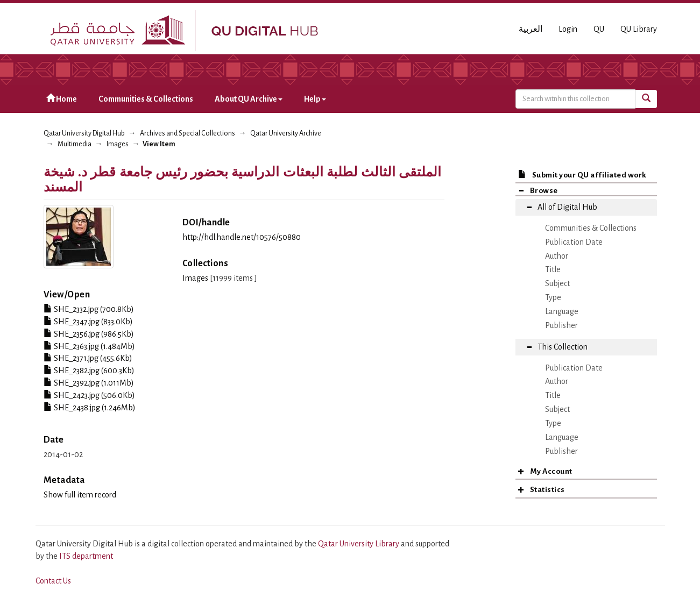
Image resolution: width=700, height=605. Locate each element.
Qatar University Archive (286, 133)
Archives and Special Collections (188, 133)
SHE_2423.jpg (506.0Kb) (89, 395)
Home (62, 99)
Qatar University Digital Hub (84, 133)
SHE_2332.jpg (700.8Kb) (89, 309)
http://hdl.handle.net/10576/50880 (242, 237)
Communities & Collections (146, 99)
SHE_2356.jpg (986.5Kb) (89, 334)
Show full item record (80, 495)
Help (315, 99)
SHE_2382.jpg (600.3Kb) (89, 371)
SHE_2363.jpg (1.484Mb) (89, 346)
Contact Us (53, 581)
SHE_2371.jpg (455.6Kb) (88, 358)
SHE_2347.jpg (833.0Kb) (88, 322)
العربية (531, 29)
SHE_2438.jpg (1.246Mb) (90, 408)
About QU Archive (249, 99)
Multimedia (75, 144)
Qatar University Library (359, 544)
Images (118, 144)
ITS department (86, 556)
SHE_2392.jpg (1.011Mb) (89, 383)
